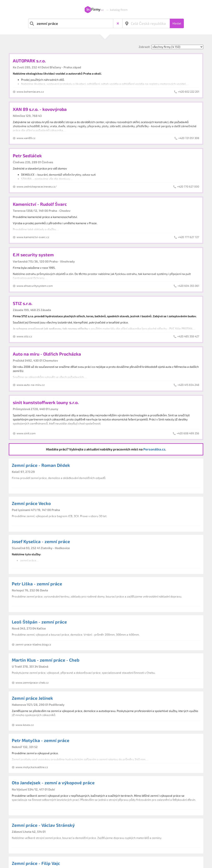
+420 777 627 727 (189, 237)
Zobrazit (144, 47)
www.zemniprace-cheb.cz (32, 683)
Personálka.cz (154, 449)
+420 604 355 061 (188, 286)
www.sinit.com (26, 433)
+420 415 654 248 (188, 385)
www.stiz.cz (24, 336)
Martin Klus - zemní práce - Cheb (46, 660)
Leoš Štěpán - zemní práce (39, 622)
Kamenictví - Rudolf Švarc (40, 204)
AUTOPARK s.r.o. (29, 61)
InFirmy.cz (94, 10)
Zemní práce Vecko (31, 503)
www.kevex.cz (25, 725)
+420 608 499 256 (188, 433)
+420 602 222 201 (189, 92)
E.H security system (33, 255)
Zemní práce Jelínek (32, 698)
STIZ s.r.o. (23, 303)
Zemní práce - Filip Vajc (36, 863)
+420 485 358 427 (188, 336)
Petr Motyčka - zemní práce (41, 740)
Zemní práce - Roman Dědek (41, 465)
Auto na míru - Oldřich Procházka (47, 354)
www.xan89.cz (26, 138)
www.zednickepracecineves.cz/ (37, 186)
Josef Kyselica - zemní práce (41, 541)
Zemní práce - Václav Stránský (43, 825)
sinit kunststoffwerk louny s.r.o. (46, 402)
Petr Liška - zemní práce (37, 584)
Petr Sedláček (27, 156)
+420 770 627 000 (188, 186)
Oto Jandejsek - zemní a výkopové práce (53, 783)
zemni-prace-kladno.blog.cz (33, 644)
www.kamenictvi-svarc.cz (33, 237)
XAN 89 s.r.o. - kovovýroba (40, 109)
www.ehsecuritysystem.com (35, 286)
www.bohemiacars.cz (30, 92)
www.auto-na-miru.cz (31, 385)
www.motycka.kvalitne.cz (32, 767)
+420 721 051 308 (189, 138)
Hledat (177, 23)
